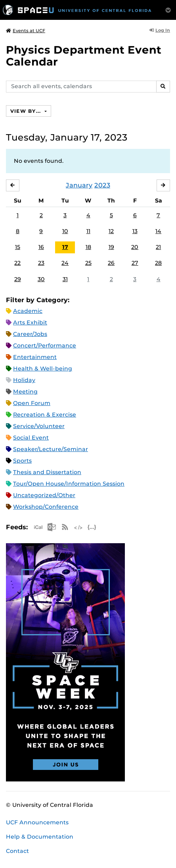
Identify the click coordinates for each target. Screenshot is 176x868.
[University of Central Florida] (77, 10)
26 (111, 263)
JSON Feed (92, 527)
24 (65, 263)
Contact (17, 851)
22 (17, 263)
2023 (102, 185)
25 (88, 263)
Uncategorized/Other (44, 495)
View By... (27, 111)
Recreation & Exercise (45, 415)
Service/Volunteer (39, 426)
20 (135, 247)
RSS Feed (65, 527)
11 (88, 231)
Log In (160, 30)
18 (88, 247)
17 (65, 247)
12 (111, 231)
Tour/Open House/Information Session (69, 484)
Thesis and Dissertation (47, 472)
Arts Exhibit (30, 322)
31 (65, 279)
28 (158, 263)
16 (41, 247)
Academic (28, 311)
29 (18, 279)
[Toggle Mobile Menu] (168, 9)
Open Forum (32, 403)
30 (41, 279)
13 (135, 231)
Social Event (31, 438)
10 (65, 231)
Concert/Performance (45, 345)
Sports (22, 461)
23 (41, 263)
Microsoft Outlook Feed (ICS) (52, 527)
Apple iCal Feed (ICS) (38, 527)
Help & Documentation (40, 837)
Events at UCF (26, 31)
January (79, 185)
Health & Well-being (43, 368)
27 (135, 263)
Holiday (24, 380)
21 (158, 247)
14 (158, 231)
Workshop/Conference (46, 507)
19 (111, 247)
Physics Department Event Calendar (84, 56)
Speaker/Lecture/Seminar (51, 449)
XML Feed (78, 527)
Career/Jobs (30, 334)
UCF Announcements (37, 822)
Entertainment (35, 357)
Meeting (25, 392)
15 (18, 247)
